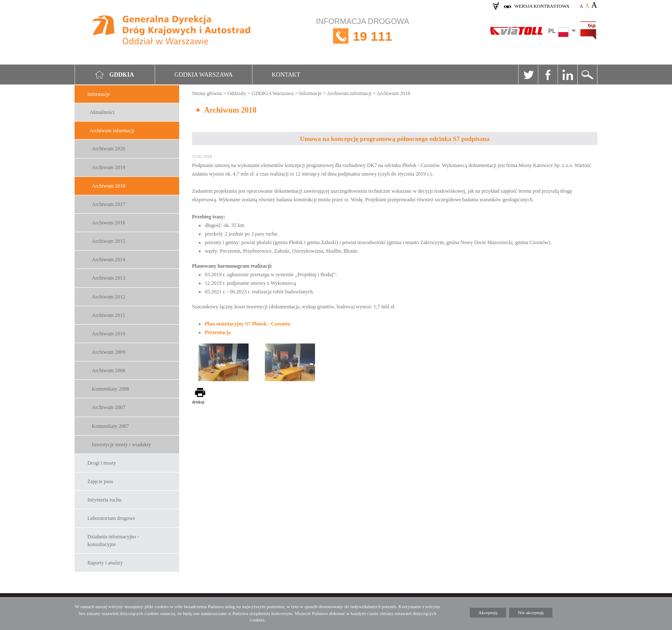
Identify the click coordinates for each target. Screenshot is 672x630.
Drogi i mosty (102, 463)
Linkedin (567, 75)
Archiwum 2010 (108, 334)
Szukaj (587, 75)
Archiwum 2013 (108, 278)
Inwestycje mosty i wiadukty (121, 445)
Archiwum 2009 (108, 352)
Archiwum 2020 (108, 149)
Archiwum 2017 (108, 204)
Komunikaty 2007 (110, 426)
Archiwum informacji (112, 131)
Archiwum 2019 (108, 167)
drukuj (198, 402)
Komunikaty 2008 (110, 389)
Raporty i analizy (105, 563)
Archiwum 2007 (108, 407)
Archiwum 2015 (108, 241)
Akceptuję (488, 612)
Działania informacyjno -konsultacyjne (113, 540)
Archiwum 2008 (108, 370)
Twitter (528, 75)
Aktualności (102, 112)
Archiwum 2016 (108, 223)
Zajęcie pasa (100, 481)
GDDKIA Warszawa (204, 75)
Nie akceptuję (531, 612)
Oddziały (237, 93)
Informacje (99, 94)
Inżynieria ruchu (104, 500)
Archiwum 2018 (108, 186)
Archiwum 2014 (108, 260)
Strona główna (207, 93)
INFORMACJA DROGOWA (362, 36)
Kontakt (286, 75)
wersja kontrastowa (542, 6)
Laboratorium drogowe (111, 518)
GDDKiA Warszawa (273, 93)
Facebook (548, 75)
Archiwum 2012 (108, 297)
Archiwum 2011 (108, 315)
